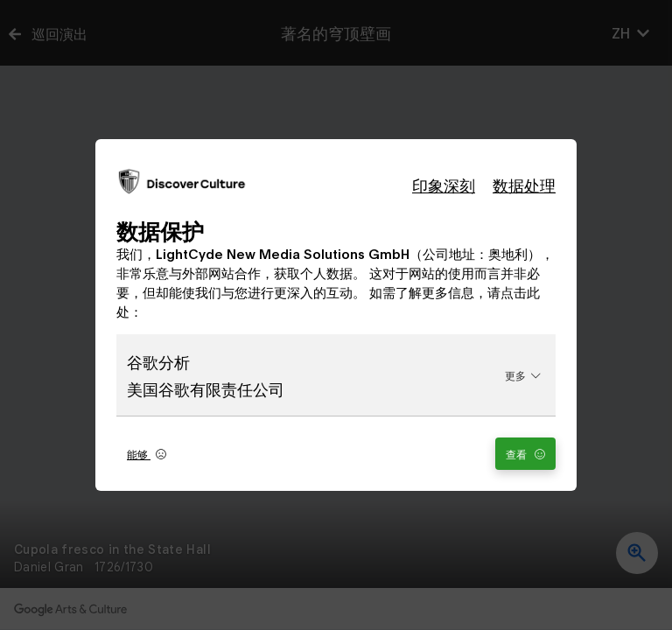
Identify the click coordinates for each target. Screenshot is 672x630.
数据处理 (524, 185)
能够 (147, 454)
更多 (523, 375)
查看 (525, 454)
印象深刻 (444, 185)
